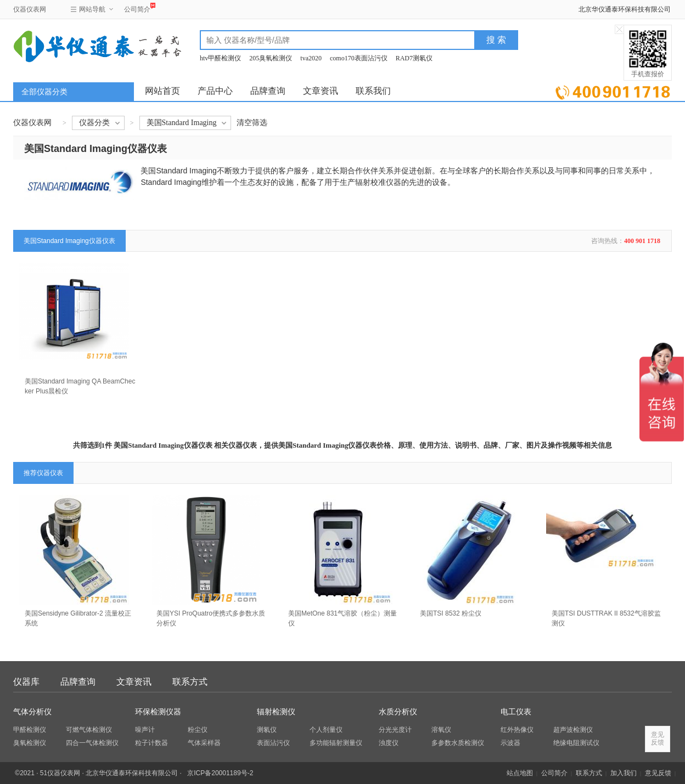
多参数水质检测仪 (458, 743)
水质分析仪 (398, 712)
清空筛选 (252, 123)
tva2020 (311, 58)
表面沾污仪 (273, 743)
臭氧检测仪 (30, 743)
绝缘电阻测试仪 (576, 743)
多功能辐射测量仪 (336, 743)
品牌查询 (268, 91)
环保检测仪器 (158, 712)
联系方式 (190, 682)
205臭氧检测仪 (271, 58)
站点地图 (520, 773)
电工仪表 (516, 712)
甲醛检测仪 (30, 730)
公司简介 (137, 8)
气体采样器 (204, 743)
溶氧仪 (441, 730)
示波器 (510, 743)
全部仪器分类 (44, 92)
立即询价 (613, 90)
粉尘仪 (198, 730)
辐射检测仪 (276, 712)
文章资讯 (321, 91)
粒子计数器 (151, 743)
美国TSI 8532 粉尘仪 (451, 613)
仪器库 (26, 682)
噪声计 (145, 730)
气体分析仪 (32, 712)
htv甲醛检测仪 (220, 58)
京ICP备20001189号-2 (220, 773)
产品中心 (215, 91)
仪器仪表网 (30, 9)
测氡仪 (267, 730)
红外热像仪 (517, 730)
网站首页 (162, 91)
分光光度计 (395, 730)
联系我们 (373, 91)
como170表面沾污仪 (359, 58)
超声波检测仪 (573, 730)
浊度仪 (389, 743)
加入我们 (624, 773)
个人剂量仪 (326, 730)
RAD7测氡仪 (414, 58)
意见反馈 (658, 773)
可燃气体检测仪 (89, 730)
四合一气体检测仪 (92, 743)
